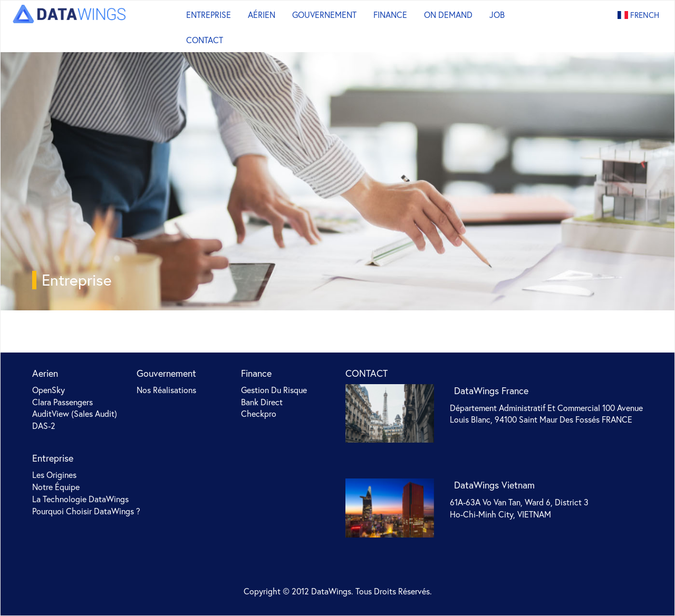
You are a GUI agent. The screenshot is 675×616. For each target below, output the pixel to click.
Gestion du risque (274, 390)
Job (497, 14)
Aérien (262, 14)
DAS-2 (44, 426)
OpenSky (49, 390)
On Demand (448, 14)
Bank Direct (262, 402)
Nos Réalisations (166, 390)
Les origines (54, 475)
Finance (390, 14)
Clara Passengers (62, 402)
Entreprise (209, 14)
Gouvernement (324, 14)
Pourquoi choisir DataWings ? (86, 511)
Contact (205, 40)
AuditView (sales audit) (75, 413)
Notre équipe (56, 487)
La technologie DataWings (80, 499)
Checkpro (259, 413)
